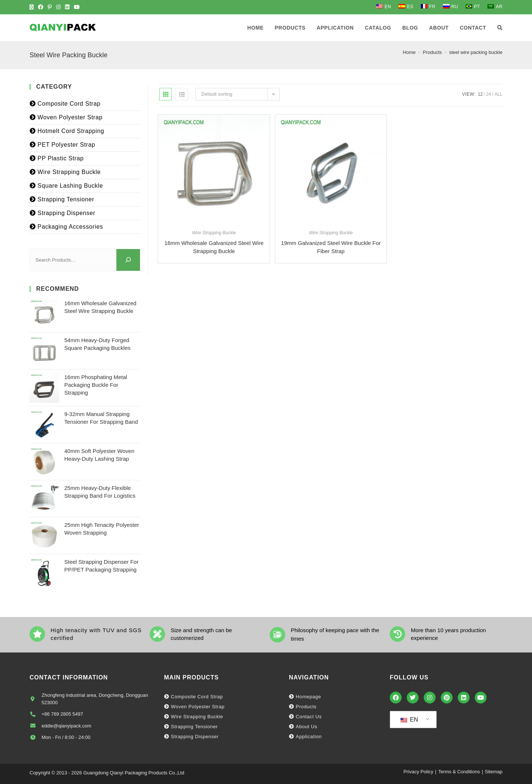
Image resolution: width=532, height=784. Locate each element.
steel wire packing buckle (476, 52)
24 (489, 94)
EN (409, 720)
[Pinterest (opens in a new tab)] (50, 7)
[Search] (128, 260)
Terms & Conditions (459, 772)
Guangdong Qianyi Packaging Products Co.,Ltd (134, 773)
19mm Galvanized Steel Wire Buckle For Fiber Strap (331, 247)
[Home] (409, 52)
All (499, 94)
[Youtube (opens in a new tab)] (77, 7)
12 (480, 94)
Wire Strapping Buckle (214, 233)
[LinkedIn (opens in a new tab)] (67, 7)
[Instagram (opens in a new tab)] (58, 7)
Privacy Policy (418, 772)
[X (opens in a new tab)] (33, 7)
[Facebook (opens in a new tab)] (41, 7)
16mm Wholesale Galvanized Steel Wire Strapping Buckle (214, 247)
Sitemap (494, 772)
